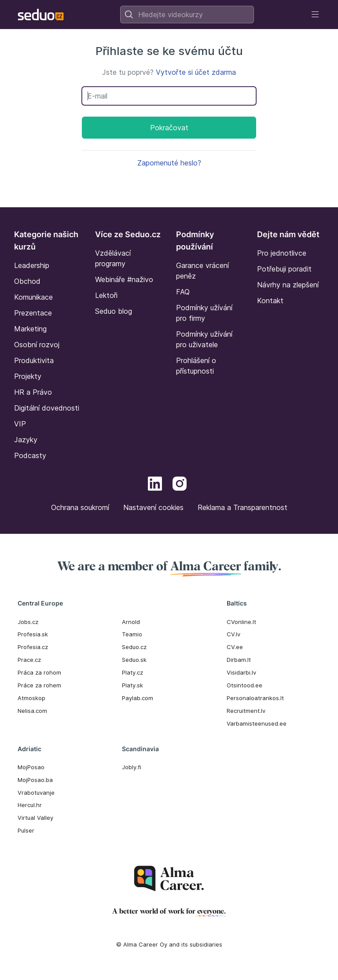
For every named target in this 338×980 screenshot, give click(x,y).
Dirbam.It (239, 660)
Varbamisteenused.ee (257, 723)
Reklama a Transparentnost (242, 507)
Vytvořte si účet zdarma (196, 72)
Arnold (131, 622)
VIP (20, 424)
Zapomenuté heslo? (169, 163)
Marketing (30, 329)
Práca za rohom (39, 672)
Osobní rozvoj (37, 345)
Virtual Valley (35, 818)
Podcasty (30, 455)
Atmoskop (31, 698)
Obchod (27, 281)
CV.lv (233, 634)
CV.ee (235, 647)
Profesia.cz (33, 647)
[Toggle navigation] (315, 15)
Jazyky (26, 440)
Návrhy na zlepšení (288, 285)
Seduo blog (114, 311)
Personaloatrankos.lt (255, 698)
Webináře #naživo (124, 279)
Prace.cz (29, 660)
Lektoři (106, 295)
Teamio (132, 634)
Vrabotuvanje (36, 793)
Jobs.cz (28, 622)
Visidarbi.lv (241, 672)
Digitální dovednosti (47, 408)
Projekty (28, 376)
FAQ (183, 292)
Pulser (26, 830)
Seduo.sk (134, 660)
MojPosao (31, 767)
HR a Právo (33, 392)
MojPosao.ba (35, 780)
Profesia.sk (33, 634)
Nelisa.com (32, 711)
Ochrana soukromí (80, 507)
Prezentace (33, 313)
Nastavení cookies (153, 507)
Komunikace (33, 297)
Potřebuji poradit (284, 269)
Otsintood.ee (244, 685)
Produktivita (34, 360)
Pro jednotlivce (282, 253)
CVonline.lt (241, 622)
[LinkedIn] (155, 485)
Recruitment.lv (246, 711)
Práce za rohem (39, 685)
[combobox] (187, 15)
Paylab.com (138, 698)
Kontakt (270, 301)
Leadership (32, 265)
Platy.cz (132, 672)
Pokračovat (169, 128)
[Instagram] (180, 485)
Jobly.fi (132, 767)
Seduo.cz (134, 647)
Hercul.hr (30, 805)
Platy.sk (132, 685)
